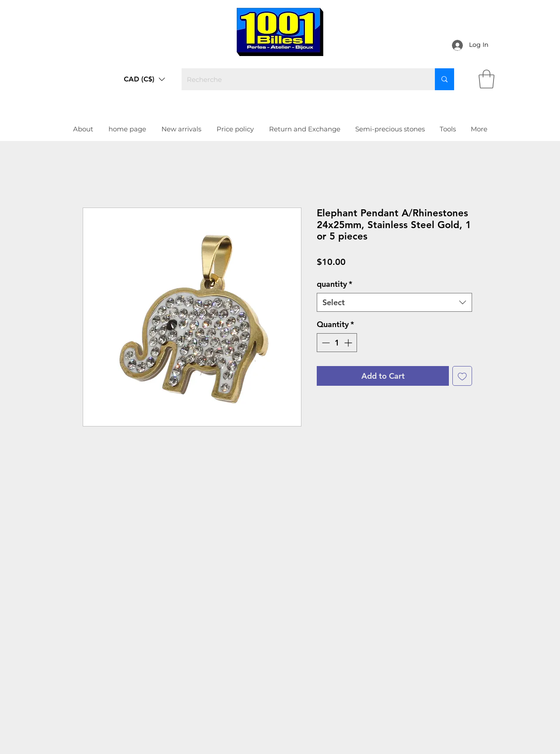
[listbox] (144, 79)
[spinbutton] (337, 343)
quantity (334, 284)
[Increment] (349, 343)
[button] (144, 79)
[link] (486, 79)
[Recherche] (302, 79)
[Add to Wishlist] (462, 376)
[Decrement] (325, 343)
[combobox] (394, 302)
